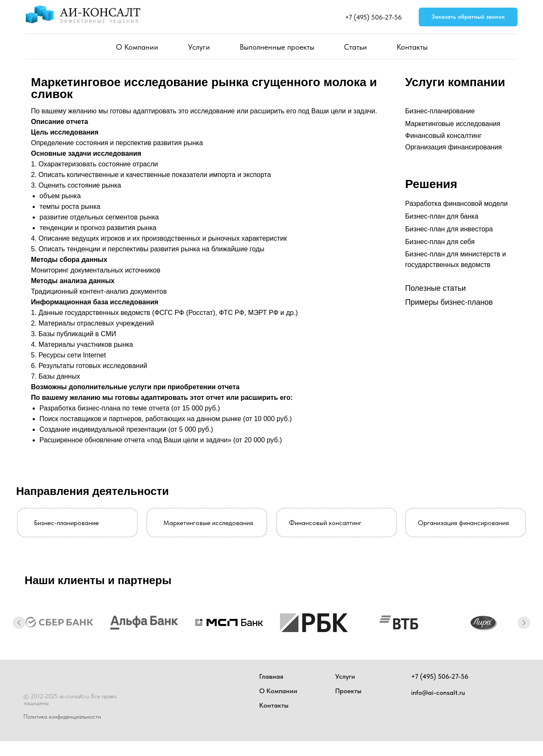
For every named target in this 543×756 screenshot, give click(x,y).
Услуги (199, 47)
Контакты (412, 47)
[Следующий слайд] (524, 623)
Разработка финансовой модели (456, 204)
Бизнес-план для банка (442, 216)
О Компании (137, 47)
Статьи (355, 47)
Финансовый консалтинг (443, 136)
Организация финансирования (453, 147)
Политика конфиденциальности (62, 717)
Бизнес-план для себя (440, 242)
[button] (468, 17)
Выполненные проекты (277, 47)
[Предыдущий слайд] (19, 623)
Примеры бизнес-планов (449, 302)
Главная (271, 676)
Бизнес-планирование (440, 111)
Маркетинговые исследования (453, 124)
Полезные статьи (435, 288)
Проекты (348, 691)
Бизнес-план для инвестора (449, 229)
